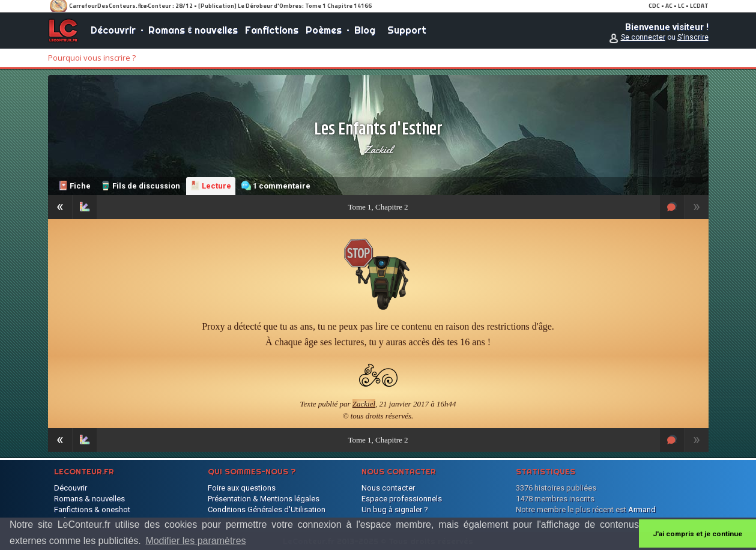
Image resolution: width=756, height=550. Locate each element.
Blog (365, 30)
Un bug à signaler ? (395, 509)
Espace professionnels (402, 499)
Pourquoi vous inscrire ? (92, 58)
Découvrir (113, 30)
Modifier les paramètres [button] (195, 541)
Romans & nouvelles (193, 30)
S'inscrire (693, 37)
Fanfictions (272, 30)
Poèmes (324, 30)
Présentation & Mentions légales (264, 499)
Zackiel (378, 150)
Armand (642, 509)
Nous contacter (388, 488)
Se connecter (643, 37)
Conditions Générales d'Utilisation (267, 509)
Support (407, 30)
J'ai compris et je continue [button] (697, 534)
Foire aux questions (242, 488)
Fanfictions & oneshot (92, 509)
